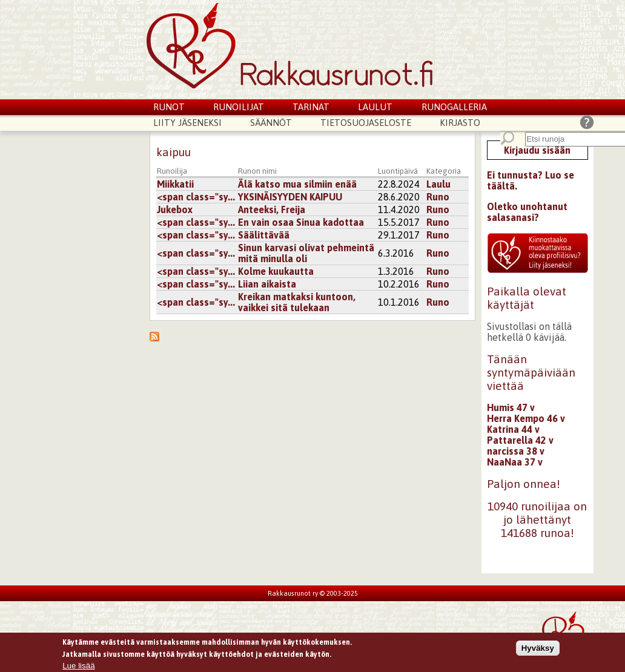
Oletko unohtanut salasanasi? (527, 212)
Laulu (438, 184)
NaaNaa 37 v (515, 462)
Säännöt (271, 123)
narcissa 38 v (516, 451)
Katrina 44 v (513, 429)
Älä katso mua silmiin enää (297, 184)
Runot (169, 107)
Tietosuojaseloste (366, 123)
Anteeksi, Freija (272, 209)
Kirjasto (460, 123)
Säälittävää (264, 235)
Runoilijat (239, 107)
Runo (438, 197)
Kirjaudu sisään (537, 150)
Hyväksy (538, 651)
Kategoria (444, 171)
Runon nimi (257, 171)
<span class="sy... (196, 197)
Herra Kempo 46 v (526, 418)
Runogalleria (454, 107)
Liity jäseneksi (187, 123)
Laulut (375, 107)
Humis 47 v (511, 407)
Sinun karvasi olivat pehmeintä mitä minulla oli (306, 253)
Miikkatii (175, 184)
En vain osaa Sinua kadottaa (301, 222)
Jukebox (175, 209)
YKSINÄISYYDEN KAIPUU (290, 197)
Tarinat (311, 107)
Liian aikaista (267, 284)
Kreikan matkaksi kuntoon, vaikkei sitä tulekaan (297, 302)
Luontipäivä (398, 171)
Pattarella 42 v (520, 440)
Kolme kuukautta (276, 271)
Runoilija (172, 171)
